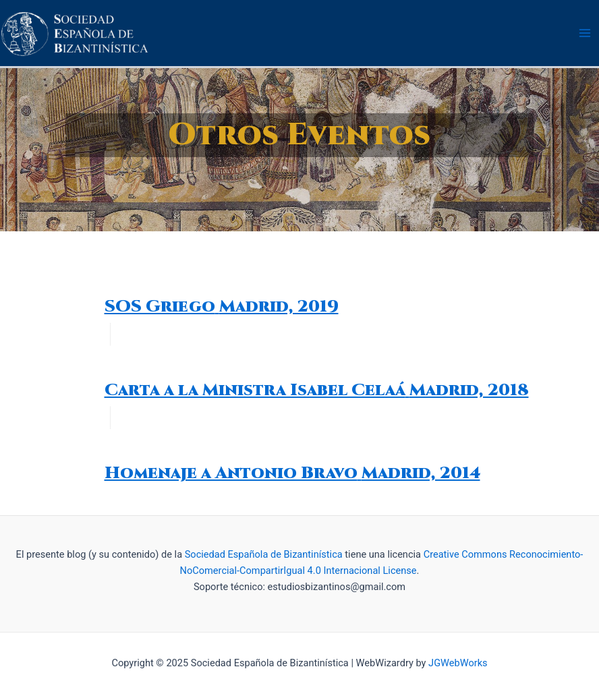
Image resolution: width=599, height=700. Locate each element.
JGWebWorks (458, 663)
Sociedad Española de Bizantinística (264, 554)
